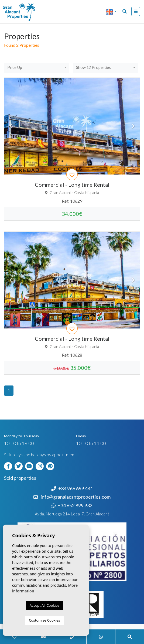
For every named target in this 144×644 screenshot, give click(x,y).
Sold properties (20, 478)
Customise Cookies (44, 620)
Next (133, 126)
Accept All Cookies (44, 605)
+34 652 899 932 (72, 506)
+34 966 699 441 (72, 489)
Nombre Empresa (26, 12)
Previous (11, 126)
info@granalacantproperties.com (76, 497)
